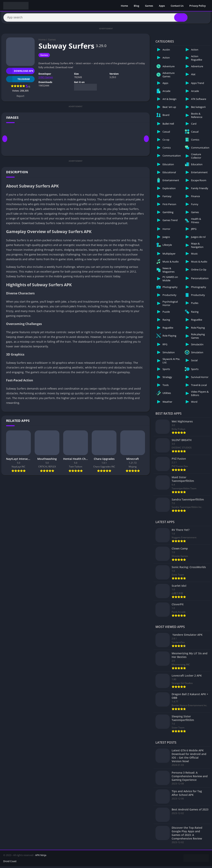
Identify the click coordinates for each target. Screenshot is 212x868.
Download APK (20, 73)
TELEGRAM (18, 81)
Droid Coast (10, 863)
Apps (162, 6)
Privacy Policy (198, 6)
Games (149, 6)
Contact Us (177, 6)
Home (124, 6)
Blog (136, 6)
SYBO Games (46, 79)
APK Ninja (41, 857)
